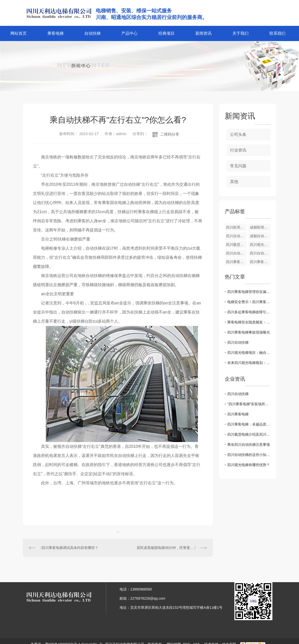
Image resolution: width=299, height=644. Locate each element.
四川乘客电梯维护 (236, 262)
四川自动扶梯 (238, 342)
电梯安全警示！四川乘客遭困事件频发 (249, 302)
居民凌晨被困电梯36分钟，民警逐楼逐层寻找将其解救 (172, 548)
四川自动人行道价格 (236, 236)
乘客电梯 (55, 33)
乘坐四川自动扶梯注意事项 (249, 445)
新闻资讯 (203, 33)
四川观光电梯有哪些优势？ (249, 465)
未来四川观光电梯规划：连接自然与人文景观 (249, 363)
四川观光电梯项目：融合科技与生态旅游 (249, 353)
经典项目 (166, 33)
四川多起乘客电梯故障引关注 (249, 312)
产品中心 (129, 33)
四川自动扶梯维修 (260, 253)
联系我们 (277, 33)
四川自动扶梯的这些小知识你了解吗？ (249, 455)
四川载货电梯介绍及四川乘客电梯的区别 (249, 434)
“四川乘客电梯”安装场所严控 (249, 404)
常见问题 (238, 166)
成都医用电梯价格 (260, 227)
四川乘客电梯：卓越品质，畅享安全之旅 (249, 424)
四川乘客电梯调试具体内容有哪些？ (70, 548)
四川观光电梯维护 (260, 245)
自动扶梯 (92, 33)
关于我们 (240, 33)
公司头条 (238, 134)
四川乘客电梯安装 (260, 262)
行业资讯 (238, 150)
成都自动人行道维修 (260, 236)
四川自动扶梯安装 (236, 253)
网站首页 (18, 33)
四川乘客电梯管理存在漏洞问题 (249, 292)
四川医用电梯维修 (236, 227)
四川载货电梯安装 (236, 245)
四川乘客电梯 (238, 414)
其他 (234, 182)
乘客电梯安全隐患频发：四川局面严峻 (249, 322)
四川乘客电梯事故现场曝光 (249, 332)
